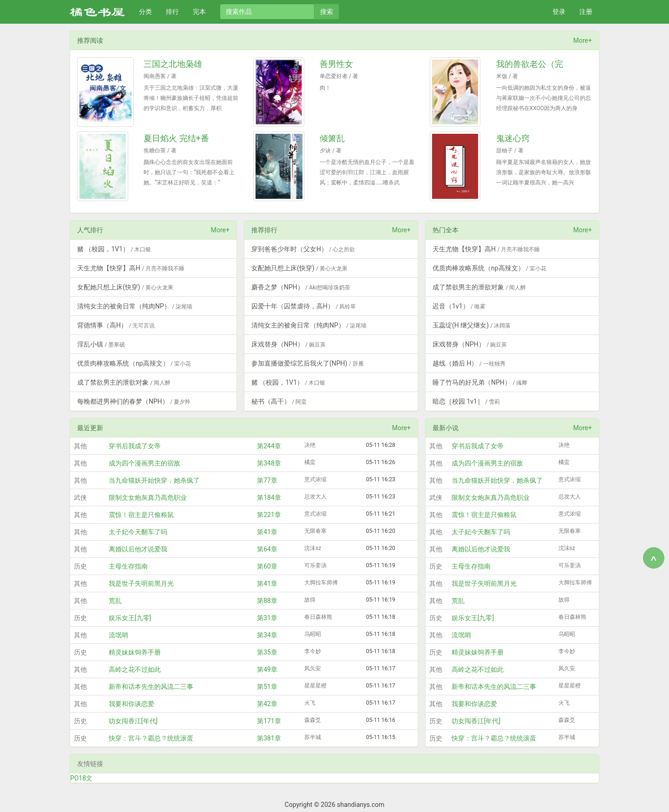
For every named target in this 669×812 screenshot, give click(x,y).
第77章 (267, 480)
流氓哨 (118, 635)
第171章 (269, 721)
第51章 (267, 687)
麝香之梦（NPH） (301, 287)
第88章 (267, 601)
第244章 (269, 446)
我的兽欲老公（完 (530, 64)
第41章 (267, 532)
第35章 (267, 652)
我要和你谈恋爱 (131, 704)
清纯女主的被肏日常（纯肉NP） (135, 306)
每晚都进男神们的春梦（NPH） (134, 401)
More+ (583, 40)
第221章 (269, 515)
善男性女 (336, 64)
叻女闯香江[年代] (133, 721)
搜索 (327, 12)
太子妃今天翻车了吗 (138, 532)
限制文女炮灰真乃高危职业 (148, 498)
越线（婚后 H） (469, 363)
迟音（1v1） (459, 306)
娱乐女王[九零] (130, 618)
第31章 (267, 618)
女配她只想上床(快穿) (125, 287)
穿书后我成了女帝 (135, 446)
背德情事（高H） (116, 325)
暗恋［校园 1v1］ (466, 401)
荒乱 (115, 601)
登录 (559, 12)
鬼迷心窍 (513, 138)
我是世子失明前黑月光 (141, 583)
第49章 (267, 669)
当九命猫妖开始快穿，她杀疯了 (154, 480)
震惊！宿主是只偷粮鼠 (141, 515)
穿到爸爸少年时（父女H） (303, 249)
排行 (172, 12)
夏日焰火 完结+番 (176, 138)
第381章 (269, 738)
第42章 (267, 704)
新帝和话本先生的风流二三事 (151, 687)
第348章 (269, 463)
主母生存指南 (128, 566)
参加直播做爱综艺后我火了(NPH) (308, 363)
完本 (199, 12)
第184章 (269, 498)
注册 (586, 12)
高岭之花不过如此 (135, 669)
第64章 (267, 549)
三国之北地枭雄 (173, 64)
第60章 (267, 566)
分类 (145, 12)
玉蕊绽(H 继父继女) (472, 325)
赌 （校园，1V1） (114, 249)
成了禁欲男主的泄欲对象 (124, 382)
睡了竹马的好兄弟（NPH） (480, 382)
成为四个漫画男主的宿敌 (144, 463)
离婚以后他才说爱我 (138, 549)
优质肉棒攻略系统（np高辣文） (134, 363)
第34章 (267, 635)
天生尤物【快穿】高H (131, 268)
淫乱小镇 (101, 344)
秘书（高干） (279, 401)
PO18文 (81, 778)
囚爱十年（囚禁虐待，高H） (304, 306)
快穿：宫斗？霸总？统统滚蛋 (151, 738)
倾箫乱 (332, 138)
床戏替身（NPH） (289, 344)
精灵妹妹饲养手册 (135, 652)
